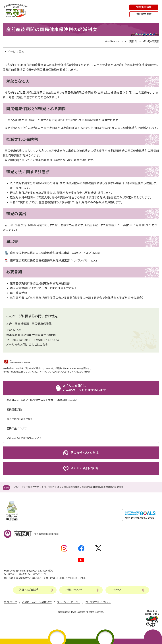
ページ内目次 (16, 52)
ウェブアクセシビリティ (98, 602)
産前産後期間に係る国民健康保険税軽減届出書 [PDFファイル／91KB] (54, 260)
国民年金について (17, 428)
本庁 (9, 324)
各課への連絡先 (29, 590)
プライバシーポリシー (69, 602)
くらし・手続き (48, 487)
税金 (59, 487)
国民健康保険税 (72, 487)
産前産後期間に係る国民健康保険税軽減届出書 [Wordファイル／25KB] (55, 253)
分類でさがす (33, 487)
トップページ (18, 487)
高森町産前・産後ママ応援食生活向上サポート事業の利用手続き (42, 400)
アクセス (116, 590)
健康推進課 (22, 324)
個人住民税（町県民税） (19, 419)
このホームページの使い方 (37, 602)
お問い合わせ (73, 590)
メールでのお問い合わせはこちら (27, 345)
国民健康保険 (14, 410)
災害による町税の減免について (24, 438)
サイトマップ (10, 602)
